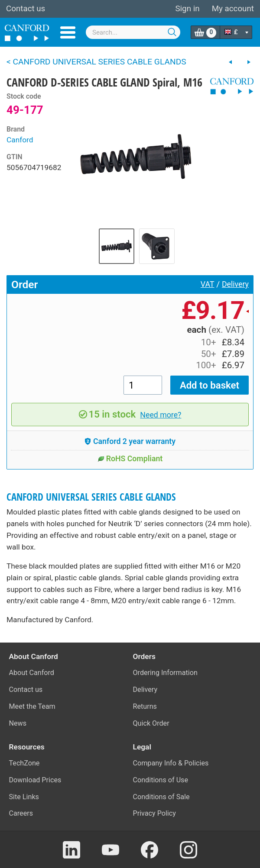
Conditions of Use (161, 780)
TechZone (24, 763)
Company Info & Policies (171, 763)
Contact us (26, 9)
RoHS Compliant (130, 459)
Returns (145, 706)
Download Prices (35, 780)
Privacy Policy (154, 813)
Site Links (24, 797)
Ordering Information (165, 673)
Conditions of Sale (161, 797)
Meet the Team (32, 706)
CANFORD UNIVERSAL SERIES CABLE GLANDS (91, 497)
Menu (68, 32)
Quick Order (151, 723)
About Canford (32, 673)
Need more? (161, 415)
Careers (21, 813)
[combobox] (133, 32)
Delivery (235, 284)
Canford (20, 140)
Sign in (187, 9)
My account (233, 9)
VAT (208, 284)
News (18, 723)
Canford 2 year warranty (130, 441)
